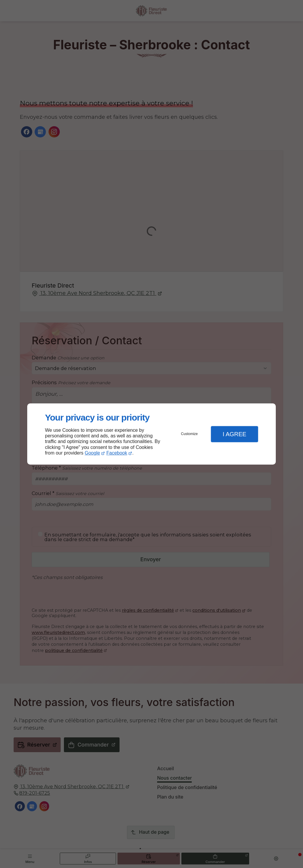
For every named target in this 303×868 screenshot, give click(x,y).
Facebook (117, 453)
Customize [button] (190, 434)
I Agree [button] (234, 434)
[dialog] (151, 434)
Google (92, 453)
